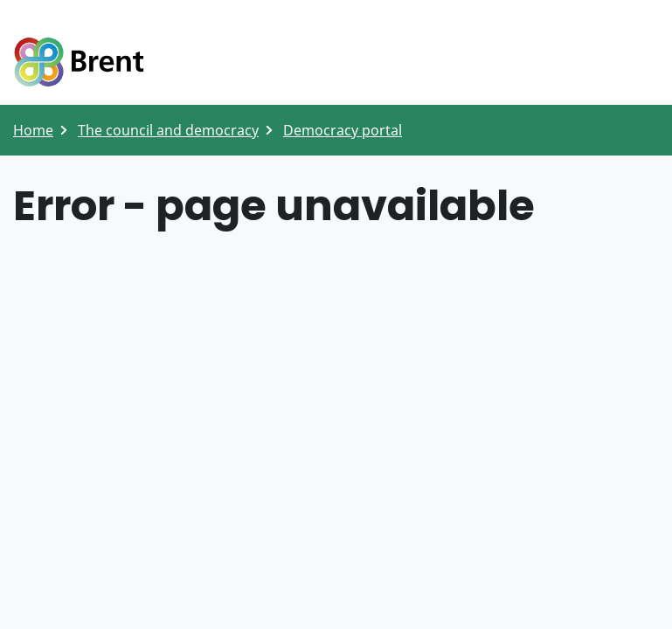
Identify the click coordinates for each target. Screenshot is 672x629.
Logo (79, 63)
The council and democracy (168, 130)
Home (33, 130)
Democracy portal (343, 130)
